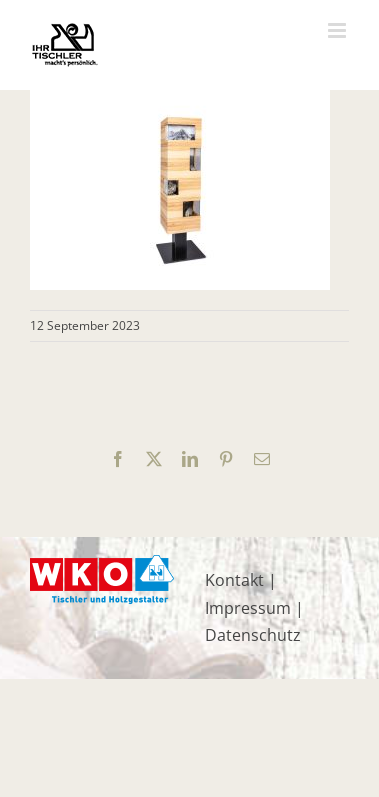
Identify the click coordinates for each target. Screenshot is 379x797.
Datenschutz (253, 635)
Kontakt (234, 580)
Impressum (248, 608)
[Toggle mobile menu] (338, 30)
